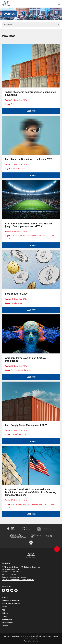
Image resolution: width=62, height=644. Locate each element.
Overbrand (35, 641)
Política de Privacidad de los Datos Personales (18, 580)
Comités (5, 607)
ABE (3, 610)
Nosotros (5, 597)
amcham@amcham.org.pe (16, 577)
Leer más (31, 111)
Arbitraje (5, 613)
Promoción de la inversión (11, 600)
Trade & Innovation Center (11, 604)
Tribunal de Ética (8, 623)
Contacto (5, 626)
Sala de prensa (7, 619)
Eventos (5, 616)
